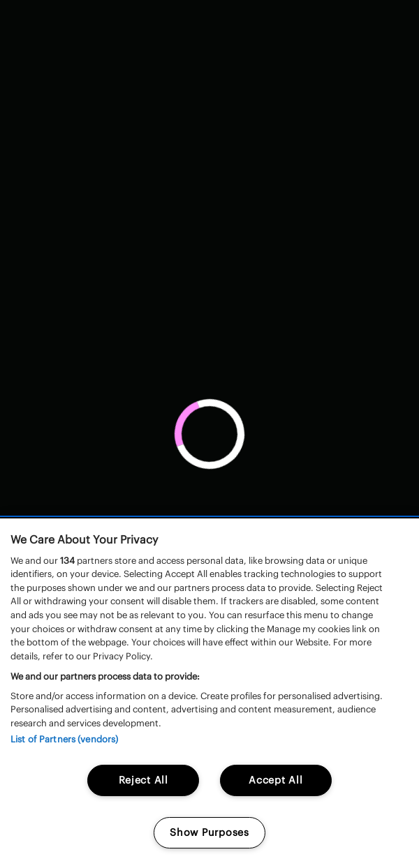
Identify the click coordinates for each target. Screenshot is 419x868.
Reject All (144, 780)
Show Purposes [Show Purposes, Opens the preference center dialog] (209, 832)
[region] (209, 693)
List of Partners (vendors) (64, 739)
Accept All (275, 780)
